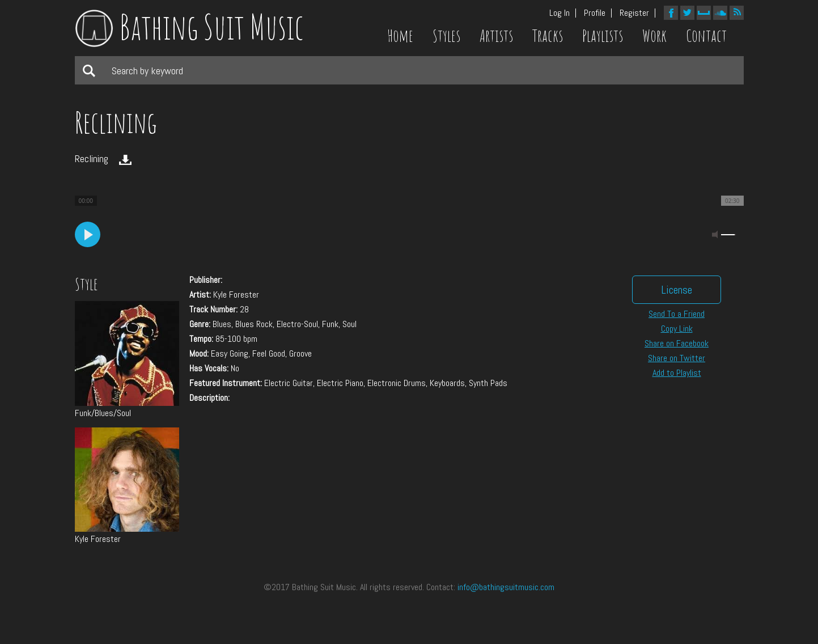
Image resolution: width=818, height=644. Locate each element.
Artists (496, 36)
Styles (446, 36)
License (677, 290)
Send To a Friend (677, 314)
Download (125, 160)
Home (400, 36)
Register (634, 13)
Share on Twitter (677, 358)
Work (654, 36)
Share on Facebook (677, 343)
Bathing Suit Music (189, 27)
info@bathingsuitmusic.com (506, 587)
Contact (706, 36)
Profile (595, 13)
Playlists (603, 36)
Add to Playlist (677, 373)
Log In (560, 13)
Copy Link (677, 329)
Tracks (548, 36)
